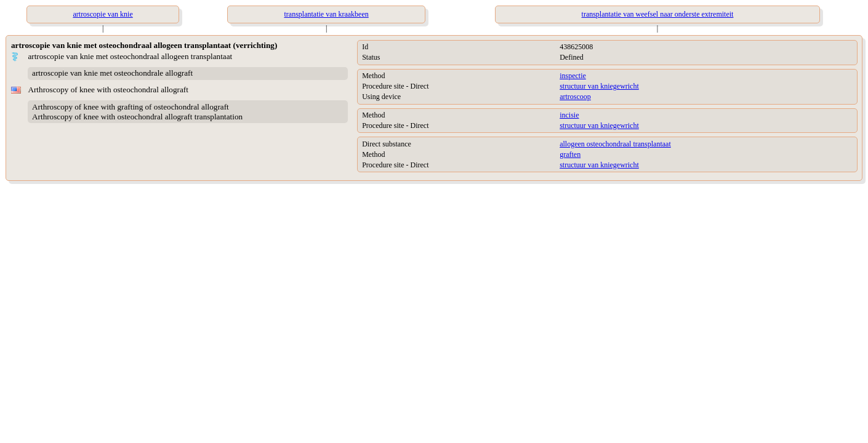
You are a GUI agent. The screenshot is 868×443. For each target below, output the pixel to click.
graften (570, 154)
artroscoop (575, 97)
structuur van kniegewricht (599, 86)
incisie (569, 115)
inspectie (573, 76)
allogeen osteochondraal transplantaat (615, 144)
